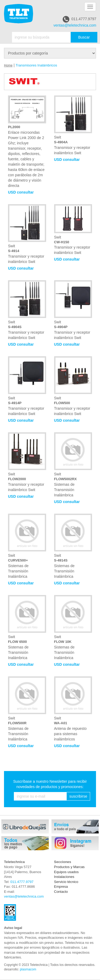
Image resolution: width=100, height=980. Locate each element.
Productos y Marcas (69, 867)
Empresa (61, 887)
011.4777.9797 (79, 19)
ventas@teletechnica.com (75, 25)
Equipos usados (67, 872)
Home (8, 65)
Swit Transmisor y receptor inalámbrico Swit (73, 125)
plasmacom (28, 969)
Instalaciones (64, 877)
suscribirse (78, 796)
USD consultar (21, 192)
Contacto (61, 892)
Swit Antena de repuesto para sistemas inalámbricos (73, 709)
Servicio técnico (66, 882)
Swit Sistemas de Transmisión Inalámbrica (73, 465)
